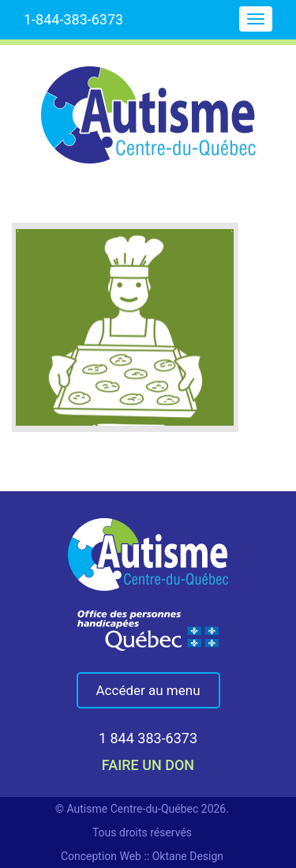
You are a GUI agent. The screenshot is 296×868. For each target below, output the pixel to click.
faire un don (148, 765)
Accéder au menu (148, 690)
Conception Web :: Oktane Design (142, 856)
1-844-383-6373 (73, 19)
